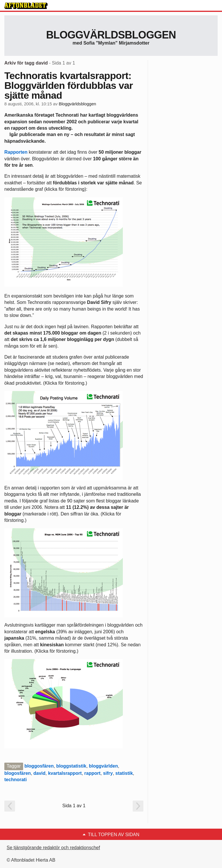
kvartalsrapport (65, 773)
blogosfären (18, 773)
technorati (15, 780)
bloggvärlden (103, 766)
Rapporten (16, 152)
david (39, 773)
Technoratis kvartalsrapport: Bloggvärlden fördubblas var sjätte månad (69, 85)
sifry (108, 773)
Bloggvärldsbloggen (111, 35)
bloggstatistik (71, 766)
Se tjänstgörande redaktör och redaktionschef (53, 848)
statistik (124, 773)
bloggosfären (39, 766)
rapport (92, 773)
